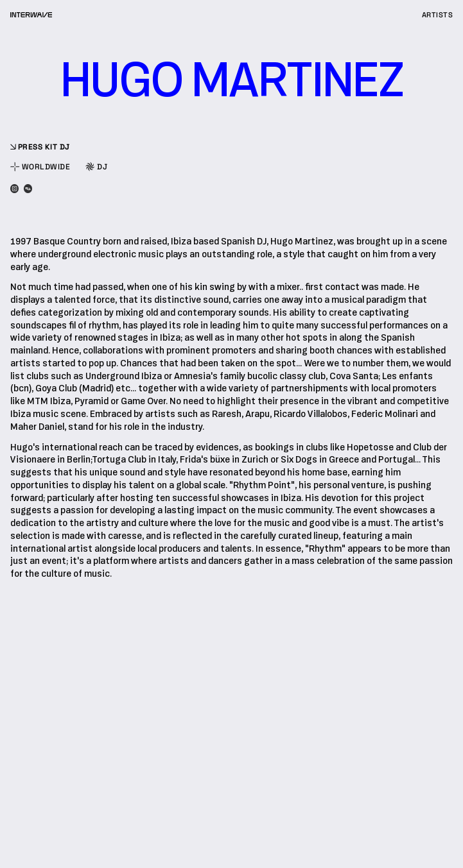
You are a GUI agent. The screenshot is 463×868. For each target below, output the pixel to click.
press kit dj (40, 147)
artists (437, 15)
